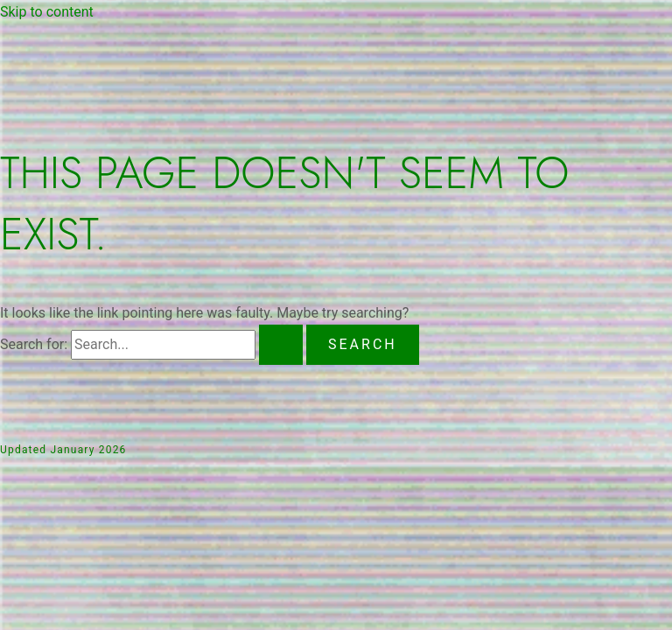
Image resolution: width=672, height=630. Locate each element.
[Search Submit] (281, 345)
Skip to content (47, 12)
